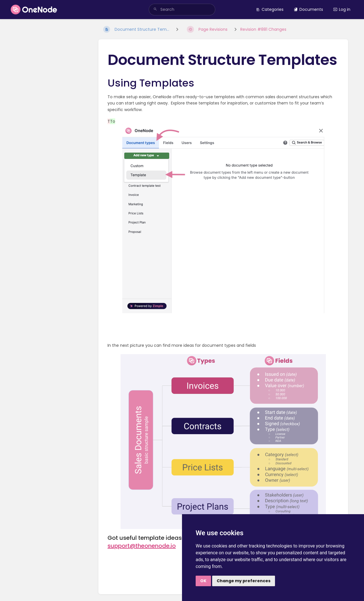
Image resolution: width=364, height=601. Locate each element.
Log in (342, 9)
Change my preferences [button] (244, 581)
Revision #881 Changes (263, 29)
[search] (182, 10)
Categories (270, 9)
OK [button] (203, 581)
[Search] (155, 10)
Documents (308, 9)
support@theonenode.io (142, 546)
